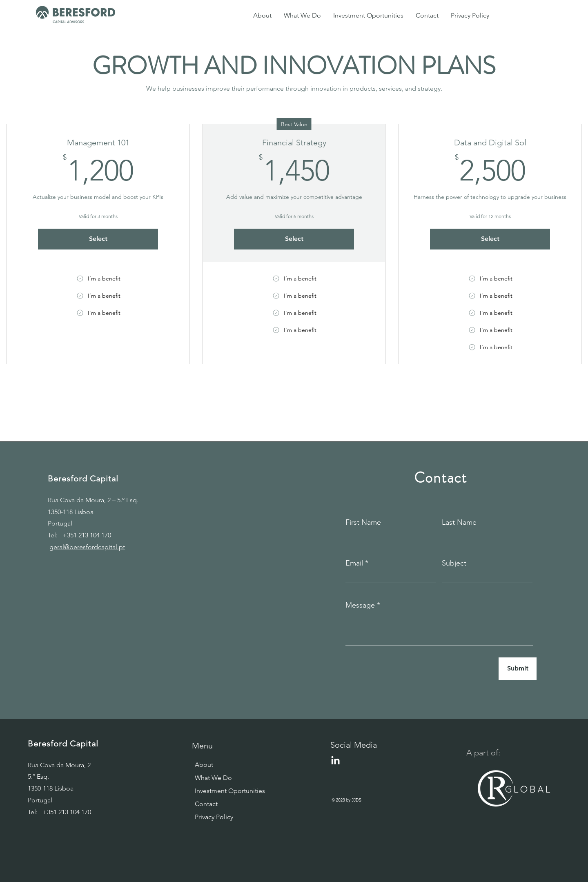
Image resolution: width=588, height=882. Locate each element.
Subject (454, 563)
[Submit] (518, 669)
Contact (206, 804)
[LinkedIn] (335, 761)
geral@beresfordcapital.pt (87, 547)
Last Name (459, 522)
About (204, 765)
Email (354, 563)
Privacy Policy (214, 817)
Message (360, 605)
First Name (363, 522)
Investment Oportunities (222, 791)
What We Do (213, 778)
